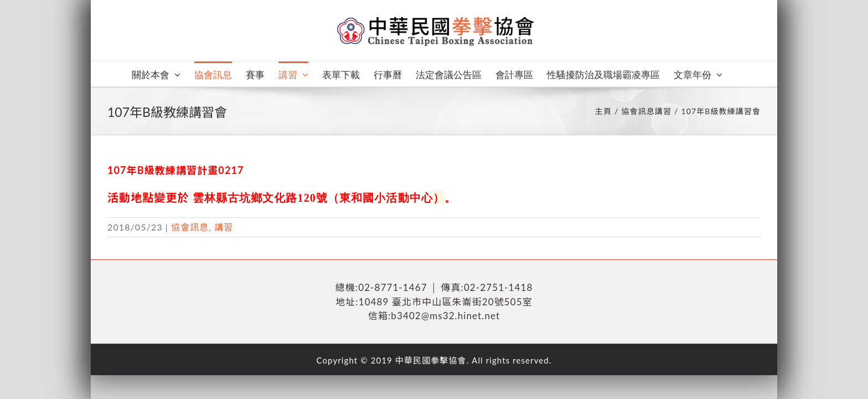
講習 (224, 227)
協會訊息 (190, 227)
